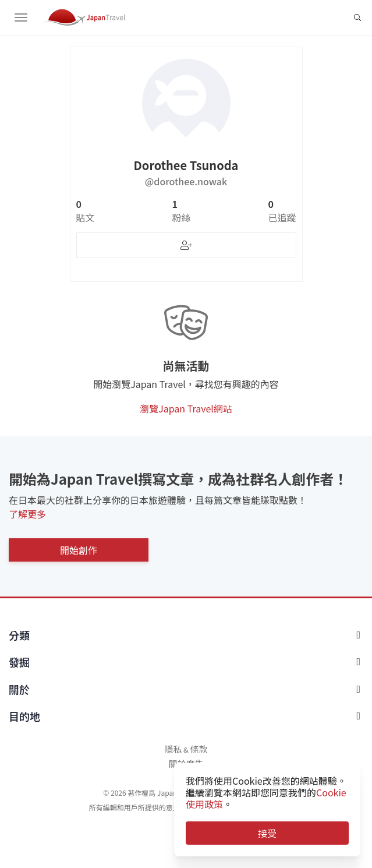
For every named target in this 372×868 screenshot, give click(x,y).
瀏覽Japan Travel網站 (186, 408)
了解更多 (27, 514)
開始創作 (79, 550)
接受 (267, 833)
